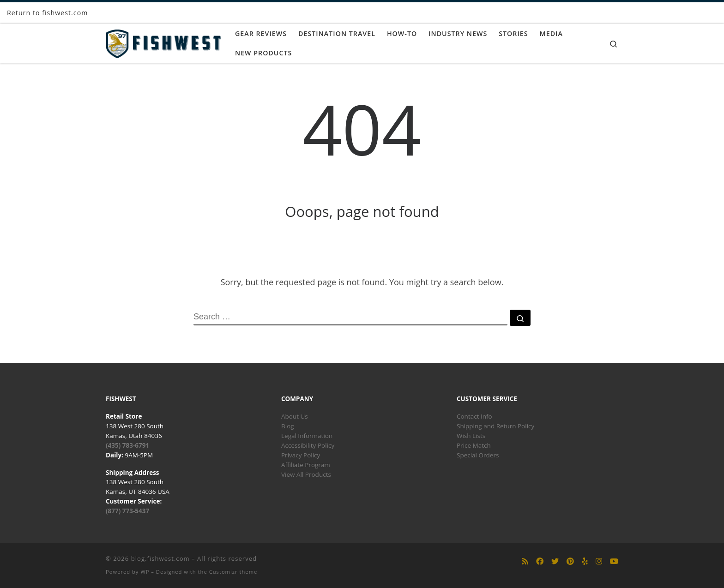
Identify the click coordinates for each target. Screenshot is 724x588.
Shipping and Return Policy (495, 426)
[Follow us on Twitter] (555, 561)
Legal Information (307, 436)
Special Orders (478, 455)
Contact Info (474, 416)
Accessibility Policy (308, 445)
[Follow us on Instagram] (599, 561)
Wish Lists (471, 436)
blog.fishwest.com (160, 558)
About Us (295, 416)
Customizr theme (233, 572)
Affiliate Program (306, 465)
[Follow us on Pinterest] (570, 561)
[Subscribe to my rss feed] (525, 561)
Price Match (474, 445)
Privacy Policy (301, 455)
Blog (288, 426)
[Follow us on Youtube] (614, 561)
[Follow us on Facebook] (540, 561)
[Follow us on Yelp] (585, 561)
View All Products (306, 474)
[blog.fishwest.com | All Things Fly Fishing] (163, 42)
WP (145, 572)
